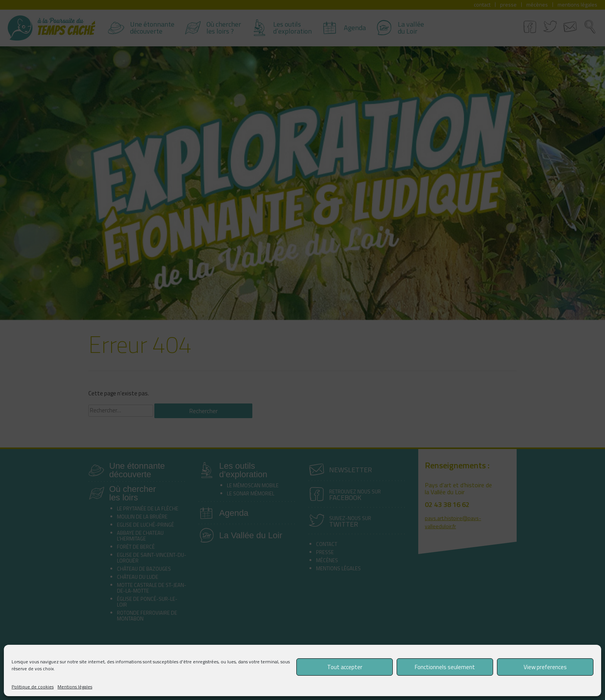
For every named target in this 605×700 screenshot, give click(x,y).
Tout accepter (345, 667)
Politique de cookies (33, 687)
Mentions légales (75, 687)
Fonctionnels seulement (445, 667)
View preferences (545, 667)
